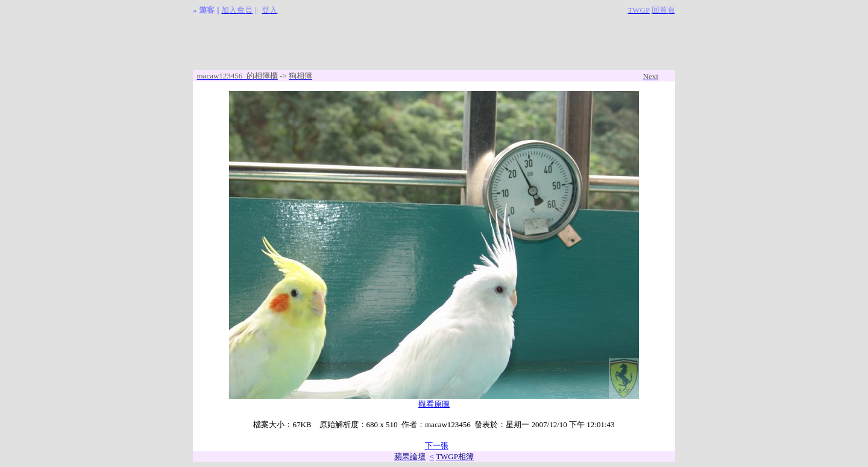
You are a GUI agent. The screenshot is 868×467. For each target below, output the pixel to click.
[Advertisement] (434, 43)
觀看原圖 (434, 404)
